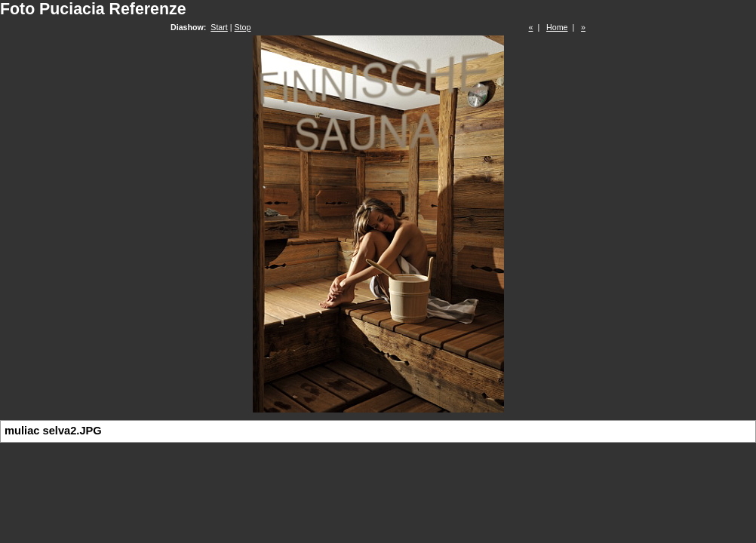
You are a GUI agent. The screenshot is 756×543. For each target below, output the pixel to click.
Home (557, 27)
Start (219, 27)
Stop (243, 27)
